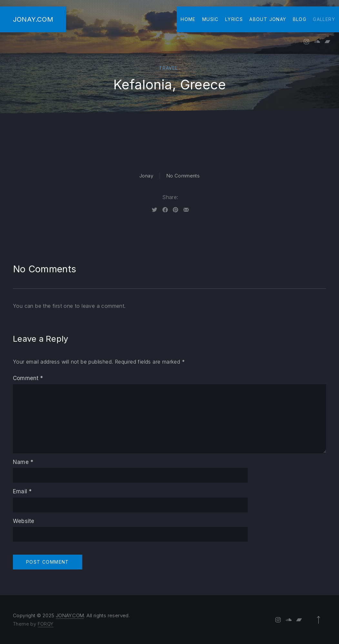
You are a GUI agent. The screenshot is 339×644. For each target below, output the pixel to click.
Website (24, 521)
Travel (169, 68)
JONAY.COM (33, 19)
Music (210, 19)
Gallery (324, 19)
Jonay (146, 176)
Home (188, 19)
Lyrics (234, 19)
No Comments (183, 176)
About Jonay (268, 19)
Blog (300, 19)
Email (22, 491)
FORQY (46, 624)
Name (23, 462)
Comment (28, 378)
